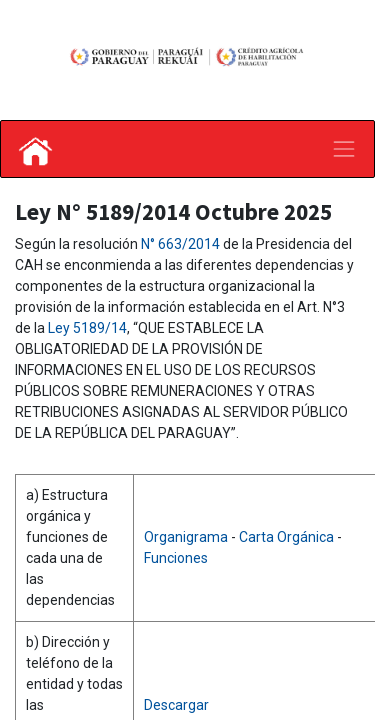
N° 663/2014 (182, 244)
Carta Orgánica (288, 537)
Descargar (176, 705)
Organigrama (187, 537)
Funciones (176, 558)
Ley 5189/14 (87, 328)
